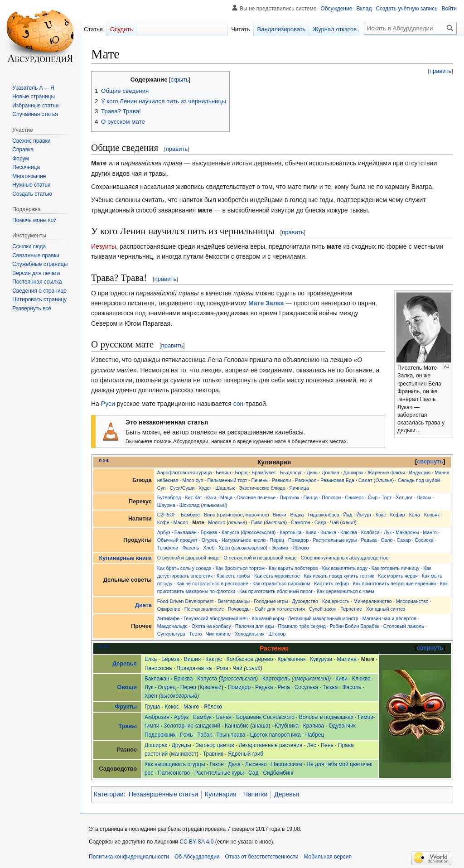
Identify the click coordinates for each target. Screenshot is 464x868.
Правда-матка (194, 668)
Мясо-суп (193, 480)
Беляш (223, 473)
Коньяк (432, 515)
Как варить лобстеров (293, 568)
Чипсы (424, 497)
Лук (388, 532)
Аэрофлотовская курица (185, 473)
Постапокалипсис (204, 609)
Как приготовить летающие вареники (394, 583)
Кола (415, 515)
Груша (152, 707)
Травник (213, 754)
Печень (260, 480)
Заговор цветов (215, 745)
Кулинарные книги (126, 558)
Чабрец (315, 735)
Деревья (125, 664)
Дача (234, 764)
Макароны (407, 532)
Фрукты (126, 707)
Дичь (312, 473)
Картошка (290, 532)
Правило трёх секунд (302, 626)
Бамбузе (190, 515)
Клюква (349, 532)
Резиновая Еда (337, 480)
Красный (211, 687)
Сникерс (354, 497)
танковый (214, 505)
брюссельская (258, 532)
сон (239, 404)
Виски (279, 515)
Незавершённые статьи (163, 794)
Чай (335, 522)
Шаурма (166, 505)
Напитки (256, 794)
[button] (32, 309)
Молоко (217, 522)
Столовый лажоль (404, 626)
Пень (327, 745)
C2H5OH (167, 515)
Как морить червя (398, 576)
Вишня (192, 659)
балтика (275, 522)
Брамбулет (264, 473)
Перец (277, 540)
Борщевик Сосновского (265, 717)
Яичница (299, 488)
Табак (204, 735)
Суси (175, 488)
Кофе (163, 522)
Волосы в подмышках (326, 717)
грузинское (231, 515)
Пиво (257, 522)
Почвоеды (239, 609)
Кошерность (336, 601)
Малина (347, 659)
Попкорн (331, 497)
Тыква (330, 687)
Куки (211, 497)
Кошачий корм (268, 618)
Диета (143, 605)
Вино (210, 515)
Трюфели (168, 548)
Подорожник (160, 735)
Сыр (373, 497)
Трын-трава (231, 735)
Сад (253, 773)
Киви (311, 532)
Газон (217, 764)
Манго (430, 532)
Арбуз (164, 532)
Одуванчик (342, 726)
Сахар (404, 540)
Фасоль (191, 548)
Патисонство (174, 773)
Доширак (353, 473)
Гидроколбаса (323, 515)
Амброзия (157, 717)
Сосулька (306, 687)
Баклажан (186, 532)
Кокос (172, 707)
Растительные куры (335, 540)
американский (312, 679)
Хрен (224, 548)
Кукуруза (321, 659)
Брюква (209, 532)
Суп (162, 488)
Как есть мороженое (277, 576)
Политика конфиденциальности (129, 857)
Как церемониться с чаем (346, 591)
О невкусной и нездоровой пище (260, 558)
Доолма (331, 473)
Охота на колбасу (211, 626)
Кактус (213, 659)
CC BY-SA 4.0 (196, 842)
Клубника (286, 726)
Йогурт (364, 515)
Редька (369, 540)
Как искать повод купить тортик (339, 576)
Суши (188, 488)
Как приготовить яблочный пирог (276, 591)
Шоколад (190, 505)
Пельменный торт (227, 480)
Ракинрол (306, 480)
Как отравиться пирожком (281, 583)
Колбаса (370, 532)
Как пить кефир (331, 583)
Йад (348, 515)
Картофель (276, 679)
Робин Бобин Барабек (355, 626)
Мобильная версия (328, 857)
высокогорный (249, 548)
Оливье (384, 480)
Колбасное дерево (250, 659)
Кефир (398, 515)
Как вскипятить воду (345, 568)
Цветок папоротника (275, 735)
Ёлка (151, 659)
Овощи (127, 687)
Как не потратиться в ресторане (212, 583)
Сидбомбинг (278, 773)
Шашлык (225, 488)
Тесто (196, 634)
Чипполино (218, 634)
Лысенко (256, 764)
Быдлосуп (291, 473)
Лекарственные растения (271, 745)
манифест (184, 754)
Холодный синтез (386, 609)
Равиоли (281, 480)
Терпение (351, 609)
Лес (312, 745)
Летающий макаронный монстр (323, 618)
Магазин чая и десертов (389, 618)
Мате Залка (266, 303)
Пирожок (289, 497)
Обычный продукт (177, 540)
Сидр (320, 522)
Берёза (170, 659)
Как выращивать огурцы (175, 764)
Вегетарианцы (234, 601)
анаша (260, 726)
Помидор (298, 540)
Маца (226, 497)
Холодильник (249, 634)
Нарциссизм (287, 764)
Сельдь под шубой (419, 480)
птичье (237, 522)
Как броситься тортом (240, 568)
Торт (387, 497)
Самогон (301, 522)
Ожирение (169, 609)
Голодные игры (271, 601)
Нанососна (158, 668)
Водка (297, 515)
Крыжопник (291, 659)
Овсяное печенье (256, 497)
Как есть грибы (233, 576)
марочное (256, 515)
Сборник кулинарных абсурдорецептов (345, 558)
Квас (381, 515)
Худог (205, 488)
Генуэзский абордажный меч (215, 618)
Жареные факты (386, 473)
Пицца (310, 497)
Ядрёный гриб (245, 754)
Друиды (181, 745)
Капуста (230, 532)
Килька (328, 532)
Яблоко (300, 548)
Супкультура (171, 634)
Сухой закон (323, 609)
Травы (127, 726)
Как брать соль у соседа (184, 568)
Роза (222, 668)
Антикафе (169, 618)
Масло (181, 522)
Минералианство (373, 601)
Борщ (242, 473)
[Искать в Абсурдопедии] (410, 28)
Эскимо (280, 548)
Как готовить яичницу (396, 568)
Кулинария (221, 794)
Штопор (277, 634)
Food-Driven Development (186, 601)
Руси (108, 404)
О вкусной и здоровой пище (188, 558)
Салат (365, 480)
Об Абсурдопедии (197, 857)
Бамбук (202, 717)
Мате (198, 522)
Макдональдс (172, 626)
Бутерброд (169, 497)
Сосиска (424, 540)
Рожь (186, 735)
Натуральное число (244, 540)
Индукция (420, 473)
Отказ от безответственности (262, 857)
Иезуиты (104, 246)
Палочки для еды (255, 626)
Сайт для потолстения (280, 609)
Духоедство (305, 601)
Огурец (210, 540)
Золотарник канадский (192, 726)
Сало (387, 540)
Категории (109, 794)
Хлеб (209, 548)
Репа (283, 687)
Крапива (314, 726)
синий (348, 522)
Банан (224, 717)
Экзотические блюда (262, 488)
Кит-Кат (193, 497)
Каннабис (237, 726)
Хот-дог (404, 497)
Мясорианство (412, 601)
